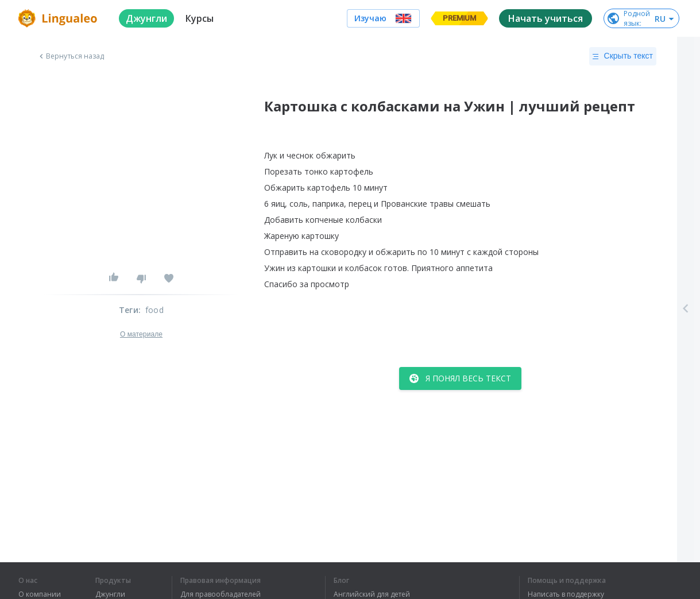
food (154, 310)
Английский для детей (372, 594)
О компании (40, 594)
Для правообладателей (221, 594)
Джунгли (110, 594)
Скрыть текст (623, 56)
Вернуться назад (71, 56)
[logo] (59, 18)
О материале (141, 334)
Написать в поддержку (566, 594)
